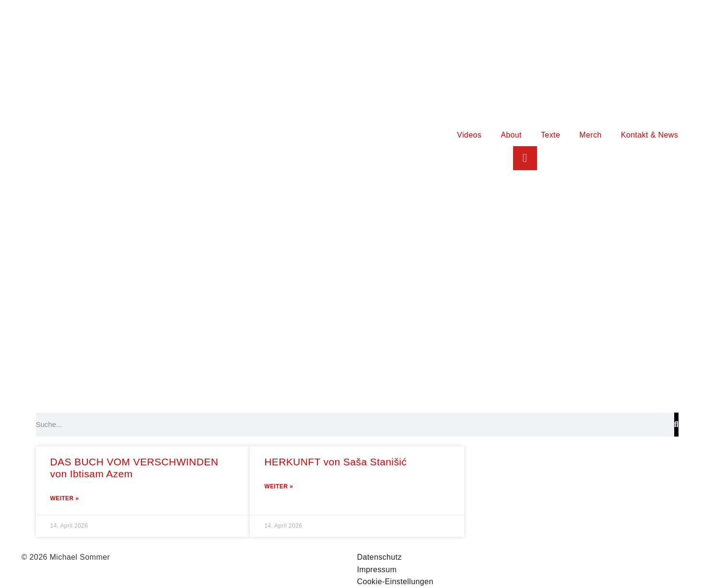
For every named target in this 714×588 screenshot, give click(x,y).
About (511, 135)
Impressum (377, 570)
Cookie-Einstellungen (395, 582)
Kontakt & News (650, 135)
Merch (590, 135)
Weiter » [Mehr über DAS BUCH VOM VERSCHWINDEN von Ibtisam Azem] (65, 498)
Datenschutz (380, 557)
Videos (469, 135)
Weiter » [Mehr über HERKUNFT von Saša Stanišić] (279, 486)
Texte (550, 135)
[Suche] (676, 425)
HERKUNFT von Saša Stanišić (335, 462)
